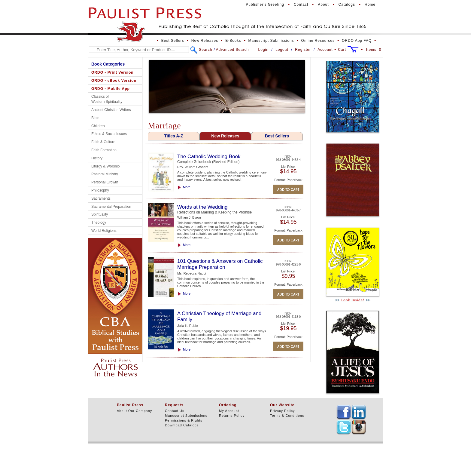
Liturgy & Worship (105, 166)
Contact (301, 5)
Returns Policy (232, 416)
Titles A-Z (173, 136)
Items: (374, 50)
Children (98, 126)
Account (325, 50)
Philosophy (100, 190)
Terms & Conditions (287, 416)
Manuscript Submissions (271, 41)
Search (205, 50)
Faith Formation (104, 150)
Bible (95, 118)
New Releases (205, 41)
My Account (229, 411)
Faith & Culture (103, 142)
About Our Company (134, 411)
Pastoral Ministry (105, 174)
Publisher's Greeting (265, 5)
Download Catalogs (182, 425)
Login (263, 50)
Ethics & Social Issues (109, 134)
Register (303, 50)
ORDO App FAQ (357, 41)
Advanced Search (232, 50)
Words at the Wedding (202, 207)
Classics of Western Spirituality (107, 99)
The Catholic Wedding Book (209, 157)
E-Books (233, 41)
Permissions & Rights (184, 420)
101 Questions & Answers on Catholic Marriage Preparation (220, 264)
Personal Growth (105, 182)
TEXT (344, 412)
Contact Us (175, 411)
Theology (99, 223)
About (323, 5)
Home (370, 5)
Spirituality (100, 214)
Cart (342, 50)
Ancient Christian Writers (111, 110)
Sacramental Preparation (111, 207)
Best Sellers (173, 41)
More (187, 187)
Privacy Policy (282, 411)
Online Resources (318, 41)
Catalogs (347, 5)
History (97, 158)
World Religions (104, 231)
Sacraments (101, 198)
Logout (282, 50)
